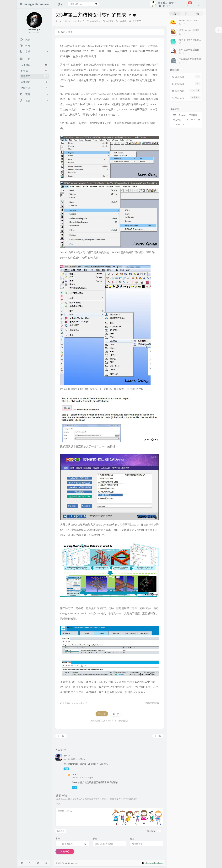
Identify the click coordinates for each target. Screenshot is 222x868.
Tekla (186, 120)
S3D (175, 115)
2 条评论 (110, 21)
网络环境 (34, 88)
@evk (74, 782)
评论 (58, 804)
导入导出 (177, 120)
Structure (183, 115)
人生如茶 (34, 65)
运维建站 (34, 82)
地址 (132, 838)
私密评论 (152, 831)
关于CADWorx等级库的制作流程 (195, 30)
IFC (184, 124)
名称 (58, 838)
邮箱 (95, 838)
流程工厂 (34, 76)
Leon (61, 21)
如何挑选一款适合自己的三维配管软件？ (199, 50)
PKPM (193, 120)
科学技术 (34, 71)
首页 (62, 32)
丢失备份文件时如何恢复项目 (194, 40)
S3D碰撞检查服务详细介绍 (192, 59)
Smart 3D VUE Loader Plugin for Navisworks (200, 21)
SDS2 (178, 124)
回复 (66, 769)
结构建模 (193, 115)
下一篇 (158, 736)
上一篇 (61, 736)
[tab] (175, 14)
